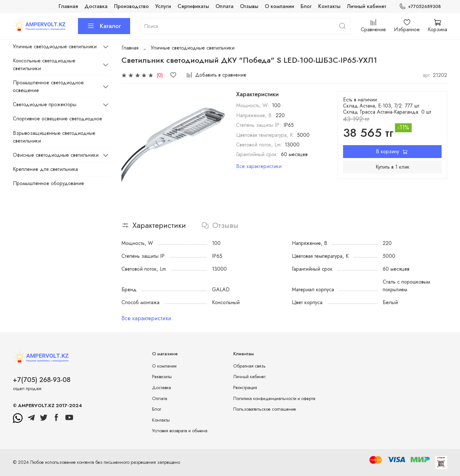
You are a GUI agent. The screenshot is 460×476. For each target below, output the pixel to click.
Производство (131, 6)
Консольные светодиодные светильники (44, 65)
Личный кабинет (367, 6)
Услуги (163, 6)
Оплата (225, 6)
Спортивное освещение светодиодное (58, 119)
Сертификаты (193, 6)
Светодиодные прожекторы (45, 104)
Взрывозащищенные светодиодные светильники (54, 137)
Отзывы (249, 6)
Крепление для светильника (45, 169)
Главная (68, 6)
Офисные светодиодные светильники (56, 155)
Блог (306, 6)
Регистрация (245, 387)
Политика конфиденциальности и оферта (274, 398)
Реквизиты (162, 377)
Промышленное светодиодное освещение (48, 86)
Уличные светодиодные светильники (193, 48)
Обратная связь (249, 366)
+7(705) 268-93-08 (42, 380)
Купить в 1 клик (393, 167)
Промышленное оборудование (48, 183)
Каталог (104, 26)
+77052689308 (420, 7)
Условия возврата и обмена (180, 431)
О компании (279, 6)
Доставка (96, 6)
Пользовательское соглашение (265, 409)
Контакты (329, 6)
